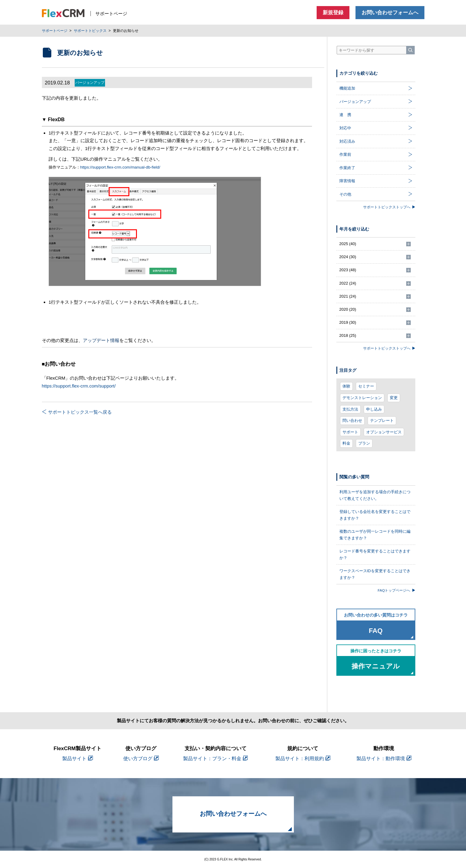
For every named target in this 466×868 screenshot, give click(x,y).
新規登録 (333, 13)
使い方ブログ (141, 759)
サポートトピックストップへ (389, 207)
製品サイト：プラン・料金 (215, 759)
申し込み (374, 409)
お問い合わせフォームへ (390, 13)
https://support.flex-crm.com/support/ (79, 386)
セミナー (366, 386)
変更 (394, 398)
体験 (346, 386)
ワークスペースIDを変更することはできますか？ (375, 574)
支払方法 (350, 409)
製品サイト (78, 759)
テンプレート (382, 420)
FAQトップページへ (396, 590)
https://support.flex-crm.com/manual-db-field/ (120, 167)
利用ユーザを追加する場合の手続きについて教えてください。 (375, 495)
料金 (346, 443)
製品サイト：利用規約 (303, 759)
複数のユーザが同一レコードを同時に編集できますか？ (375, 535)
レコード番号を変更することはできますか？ (375, 554)
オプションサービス (384, 432)
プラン (364, 443)
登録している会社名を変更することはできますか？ (375, 515)
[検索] (410, 50)
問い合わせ (352, 420)
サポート (350, 432)
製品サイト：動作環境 (384, 759)
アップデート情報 (101, 340)
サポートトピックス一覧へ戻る (77, 412)
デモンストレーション (362, 398)
